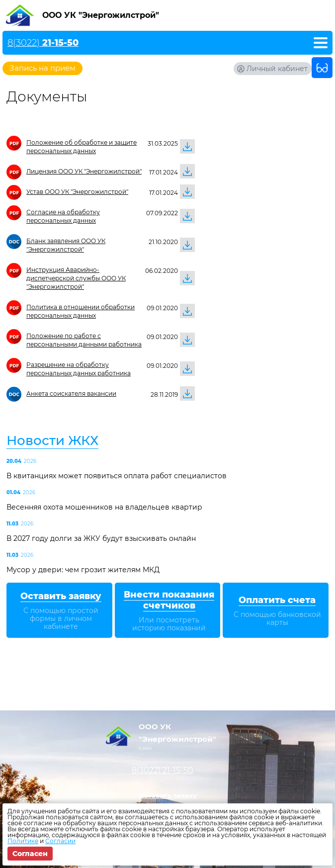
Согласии (60, 841)
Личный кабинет (277, 69)
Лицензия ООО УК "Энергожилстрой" (84, 171)
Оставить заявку (168, 795)
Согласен (30, 854)
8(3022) (43, 43)
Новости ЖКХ (52, 440)
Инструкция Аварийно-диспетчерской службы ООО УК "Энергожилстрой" (76, 278)
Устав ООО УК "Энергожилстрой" (77, 192)
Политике (23, 841)
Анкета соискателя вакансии (71, 393)
